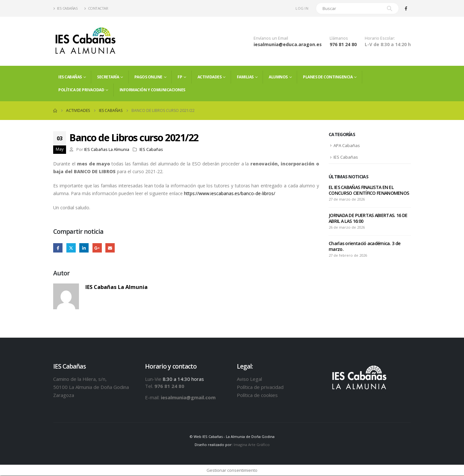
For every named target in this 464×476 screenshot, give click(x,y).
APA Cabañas (347, 146)
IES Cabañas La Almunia (107, 149)
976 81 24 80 (343, 44)
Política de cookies (257, 395)
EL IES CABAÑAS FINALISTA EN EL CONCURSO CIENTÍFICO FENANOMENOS (369, 191)
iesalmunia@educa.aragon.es (288, 44)
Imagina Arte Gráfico (252, 445)
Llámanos (339, 38)
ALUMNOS (278, 77)
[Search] (390, 8)
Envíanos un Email (271, 38)
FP (180, 77)
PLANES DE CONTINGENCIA (328, 77)
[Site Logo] (85, 41)
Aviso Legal (249, 379)
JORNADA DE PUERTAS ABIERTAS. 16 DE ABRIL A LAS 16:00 (368, 219)
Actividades (210, 77)
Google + (97, 248)
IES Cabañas (65, 8)
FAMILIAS (245, 77)
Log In (302, 8)
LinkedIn (84, 248)
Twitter (71, 248)
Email (110, 248)
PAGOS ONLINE (148, 77)
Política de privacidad (81, 90)
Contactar (96, 8)
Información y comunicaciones (152, 90)
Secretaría (108, 77)
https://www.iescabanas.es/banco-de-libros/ (230, 193)
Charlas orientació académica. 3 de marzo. (364, 247)
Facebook (58, 248)
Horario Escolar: (380, 38)
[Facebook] (406, 8)
